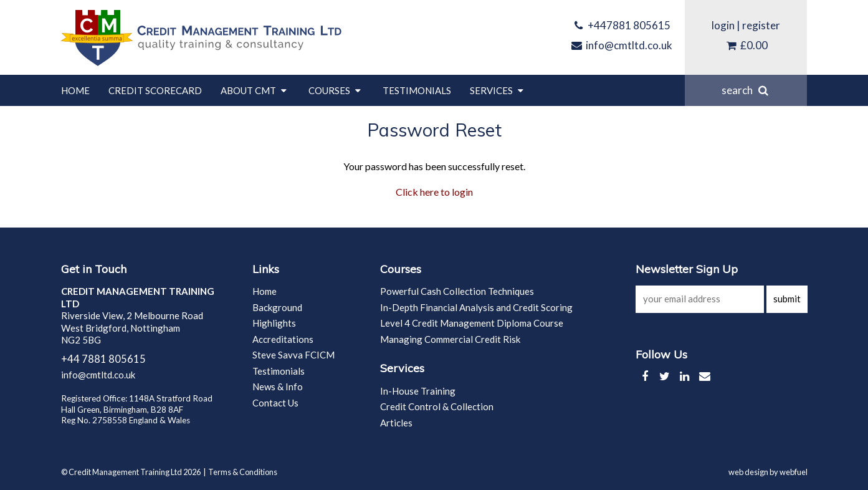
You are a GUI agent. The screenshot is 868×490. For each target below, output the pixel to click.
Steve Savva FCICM (293, 355)
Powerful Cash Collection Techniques (457, 291)
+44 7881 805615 (103, 359)
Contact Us (275, 403)
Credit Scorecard (155, 90)
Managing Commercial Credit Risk (450, 339)
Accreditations (283, 339)
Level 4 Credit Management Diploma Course (472, 323)
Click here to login (434, 192)
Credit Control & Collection (437, 406)
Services (498, 90)
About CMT (255, 90)
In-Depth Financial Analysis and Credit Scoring (476, 307)
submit (787, 299)
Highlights (274, 323)
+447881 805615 (621, 25)
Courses (336, 90)
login (723, 25)
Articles (396, 423)
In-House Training (418, 391)
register (761, 25)
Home (75, 90)
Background (277, 307)
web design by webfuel (768, 472)
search (746, 90)
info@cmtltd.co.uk (621, 45)
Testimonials (417, 90)
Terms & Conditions (243, 472)
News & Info (278, 387)
